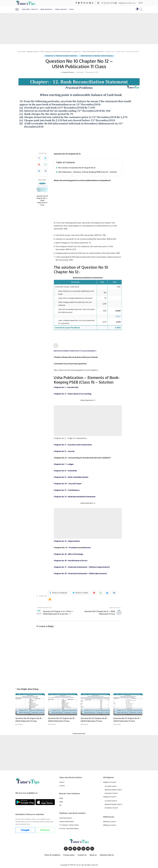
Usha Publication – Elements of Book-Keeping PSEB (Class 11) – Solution (88, 172)
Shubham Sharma (68, 72)
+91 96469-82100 (108, 3)
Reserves (87, 548)
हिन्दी (141, 3)
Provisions (74, 548)
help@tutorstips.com (127, 3)
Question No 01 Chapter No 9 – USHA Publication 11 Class (42, 200)
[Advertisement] (79, 29)
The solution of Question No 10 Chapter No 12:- (78, 168)
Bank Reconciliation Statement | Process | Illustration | (77, 351)
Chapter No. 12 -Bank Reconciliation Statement (61, 56)
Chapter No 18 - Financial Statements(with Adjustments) (37, 710)
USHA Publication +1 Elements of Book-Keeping (97, 56)
